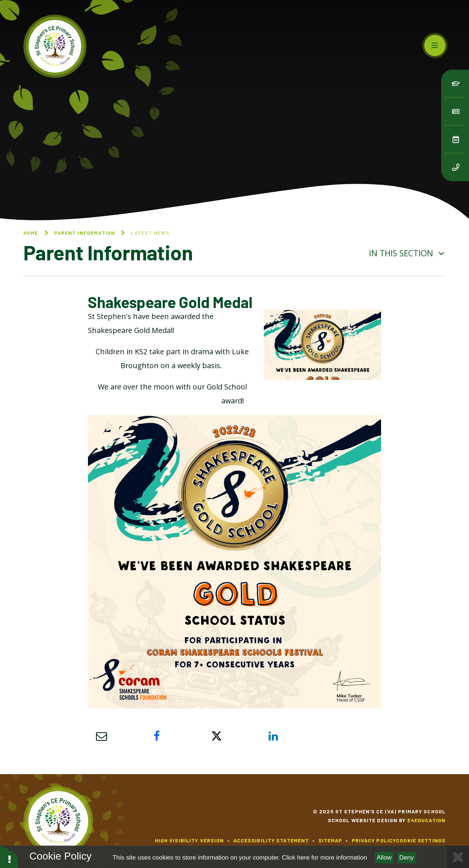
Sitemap (330, 840)
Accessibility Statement (271, 840)
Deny (407, 858)
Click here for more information (324, 858)
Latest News (150, 233)
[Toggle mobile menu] (435, 45)
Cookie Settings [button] (421, 840)
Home (31, 233)
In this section (407, 253)
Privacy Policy (374, 840)
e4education (426, 820)
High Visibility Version (190, 840)
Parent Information (85, 233)
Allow (384, 858)
